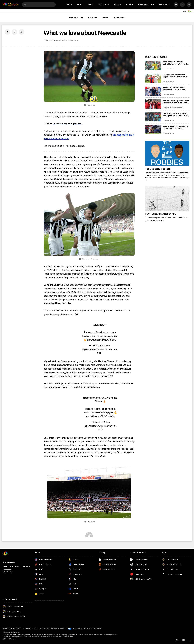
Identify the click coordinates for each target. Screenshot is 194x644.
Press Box (46, 629)
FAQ (29, 629)
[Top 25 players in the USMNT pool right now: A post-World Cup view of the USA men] (153, 117)
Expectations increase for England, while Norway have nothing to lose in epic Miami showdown (175, 76)
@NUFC (105, 398)
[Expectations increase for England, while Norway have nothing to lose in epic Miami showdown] (153, 78)
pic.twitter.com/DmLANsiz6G (101, 340)
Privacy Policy (62, 629)
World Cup (92, 18)
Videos (105, 18)
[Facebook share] (7, 32)
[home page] (11, 5)
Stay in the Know (9, 562)
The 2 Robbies (119, 18)
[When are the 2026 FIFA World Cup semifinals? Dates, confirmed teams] (153, 130)
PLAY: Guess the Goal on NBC (161, 214)
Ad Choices (54, 629)
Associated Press (168, 69)
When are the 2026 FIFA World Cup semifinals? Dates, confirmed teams (175, 127)
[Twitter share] (14, 32)
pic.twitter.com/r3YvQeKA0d (100, 416)
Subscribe (8, 571)
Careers (12, 629)
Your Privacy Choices (78, 629)
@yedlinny (99, 325)
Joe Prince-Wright (168, 82)
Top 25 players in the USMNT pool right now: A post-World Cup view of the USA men (175, 115)
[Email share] (21, 32)
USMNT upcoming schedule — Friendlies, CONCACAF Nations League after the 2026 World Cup (176, 102)
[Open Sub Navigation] (72, 4)
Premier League (76, 18)
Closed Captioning (21, 629)
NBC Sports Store (37, 629)
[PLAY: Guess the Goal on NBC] (167, 198)
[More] (176, 5)
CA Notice (87, 629)
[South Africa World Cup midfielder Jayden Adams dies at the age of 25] (153, 65)
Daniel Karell (50, 40)
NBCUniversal (15, 632)
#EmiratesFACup (100, 412)
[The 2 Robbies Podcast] (167, 153)
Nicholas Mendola (168, 95)
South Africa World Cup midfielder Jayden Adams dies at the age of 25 (176, 63)
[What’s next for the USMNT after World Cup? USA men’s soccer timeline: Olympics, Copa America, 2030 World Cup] (153, 91)
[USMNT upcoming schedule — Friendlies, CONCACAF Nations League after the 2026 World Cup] (153, 104)
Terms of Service (97, 629)
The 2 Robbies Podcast (158, 169)
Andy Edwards (179, 107)
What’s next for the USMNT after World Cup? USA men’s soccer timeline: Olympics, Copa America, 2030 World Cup (175, 89)
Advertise (6, 629)
